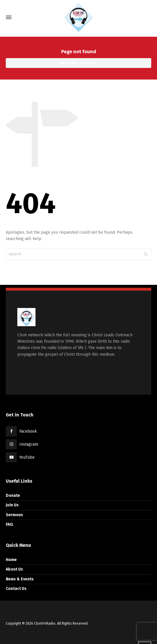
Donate (13, 496)
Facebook (28, 431)
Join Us (12, 505)
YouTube (27, 457)
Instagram (29, 444)
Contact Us (16, 589)
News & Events (20, 579)
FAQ (9, 524)
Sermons (14, 515)
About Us (14, 569)
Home (11, 560)
